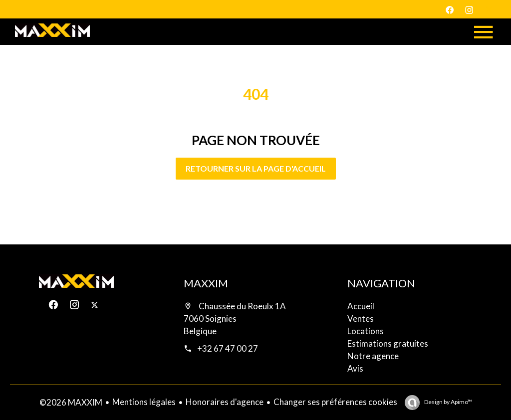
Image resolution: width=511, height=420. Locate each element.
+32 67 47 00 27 (228, 348)
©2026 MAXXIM (71, 402)
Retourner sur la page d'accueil (256, 168)
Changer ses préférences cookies (335, 402)
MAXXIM (206, 283)
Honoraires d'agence (225, 402)
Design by (448, 402)
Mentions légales (144, 402)
